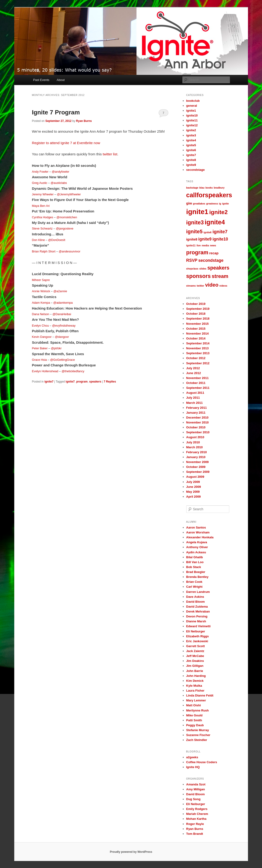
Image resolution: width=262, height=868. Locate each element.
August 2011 (195, 393)
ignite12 (192, 125)
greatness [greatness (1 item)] (212, 204)
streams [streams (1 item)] (191, 286)
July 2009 (193, 482)
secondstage (196, 170)
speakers (95, 382)
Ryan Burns (84, 121)
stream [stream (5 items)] (220, 276)
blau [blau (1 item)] (202, 188)
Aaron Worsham (198, 532)
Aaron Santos (196, 527)
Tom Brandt (195, 834)
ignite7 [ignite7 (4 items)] (220, 232)
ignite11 (192, 120)
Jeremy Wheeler (43, 194)
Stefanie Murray (198, 730)
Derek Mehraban (198, 611)
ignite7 (49, 382)
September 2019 (198, 309)
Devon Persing (197, 616)
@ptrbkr (56, 348)
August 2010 (195, 437)
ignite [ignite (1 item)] (225, 204)
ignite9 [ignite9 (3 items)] (205, 239)
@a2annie (60, 291)
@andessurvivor (69, 251)
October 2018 (196, 314)
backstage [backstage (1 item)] (192, 188)
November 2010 (197, 422)
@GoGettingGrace (62, 360)
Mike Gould (194, 715)
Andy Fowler (40, 172)
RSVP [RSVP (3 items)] (192, 260)
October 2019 (196, 304)
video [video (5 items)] (212, 285)
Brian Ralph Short (44, 251)
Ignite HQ (193, 767)
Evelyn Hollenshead (45, 371)
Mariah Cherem (197, 814)
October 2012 (196, 358)
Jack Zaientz (195, 651)
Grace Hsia (39, 360)
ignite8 (191, 160)
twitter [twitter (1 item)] (201, 286)
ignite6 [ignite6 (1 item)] (208, 232)
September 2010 (198, 432)
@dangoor (62, 337)
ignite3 (191, 135)
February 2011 (197, 408)
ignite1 (191, 111)
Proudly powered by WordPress (131, 852)
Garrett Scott (196, 646)
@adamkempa (63, 303)
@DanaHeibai (62, 314)
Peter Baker (40, 348)
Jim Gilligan (195, 666)
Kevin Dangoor (42, 337)
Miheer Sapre (41, 280)
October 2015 (196, 329)
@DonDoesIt (57, 240)
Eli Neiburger (196, 631)
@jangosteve (65, 228)
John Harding (196, 676)
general (192, 106)
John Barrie (195, 671)
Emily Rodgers (197, 809)
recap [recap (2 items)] (214, 253)
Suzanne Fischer (198, 735)
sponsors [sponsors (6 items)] (199, 276)
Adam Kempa (41, 303)
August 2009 (195, 477)
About (61, 80)
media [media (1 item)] (205, 245)
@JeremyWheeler (69, 194)
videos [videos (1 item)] (223, 286)
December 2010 (197, 418)
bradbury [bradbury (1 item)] (219, 188)
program (82, 382)
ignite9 (191, 165)
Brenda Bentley (197, 577)
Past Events (41, 80)
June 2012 (194, 373)
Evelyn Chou (40, 326)
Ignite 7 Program (56, 112)
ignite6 (191, 150)
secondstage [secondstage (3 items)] (211, 260)
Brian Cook (194, 582)
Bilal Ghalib (195, 557)
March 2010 (195, 447)
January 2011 (196, 413)
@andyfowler (61, 172)
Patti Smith (194, 720)
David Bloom (196, 602)
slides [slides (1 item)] (203, 269)
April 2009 (194, 497)
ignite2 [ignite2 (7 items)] (218, 212)
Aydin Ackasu (196, 552)
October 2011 (196, 383)
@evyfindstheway (64, 326)
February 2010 (197, 452)
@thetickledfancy (73, 371)
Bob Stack (194, 567)
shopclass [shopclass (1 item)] (192, 269)
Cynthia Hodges (43, 217)
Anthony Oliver (197, 547)
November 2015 (197, 324)
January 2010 (196, 457)
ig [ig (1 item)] (220, 204)
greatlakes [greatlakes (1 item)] (199, 204)
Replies (110, 382)
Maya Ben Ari (41, 206)
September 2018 (198, 319)
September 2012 (198, 363)
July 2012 (193, 368)
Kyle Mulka (194, 686)
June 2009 (194, 487)
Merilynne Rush (198, 710)
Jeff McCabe (195, 656)
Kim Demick (195, 681)
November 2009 (197, 462)
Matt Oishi (194, 705)
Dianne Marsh (196, 621)
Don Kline (38, 240)
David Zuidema (197, 607)
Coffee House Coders (202, 762)
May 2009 (193, 492)
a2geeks (192, 757)
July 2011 (193, 398)
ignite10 (192, 115)
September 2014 (198, 343)
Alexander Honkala (200, 537)
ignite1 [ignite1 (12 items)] (197, 212)
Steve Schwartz (42, 228)
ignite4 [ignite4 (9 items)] (215, 222)
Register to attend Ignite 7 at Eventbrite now (66, 143)
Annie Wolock (41, 291)
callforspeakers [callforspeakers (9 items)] (209, 195)
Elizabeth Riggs (198, 636)
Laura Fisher (195, 691)
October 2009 (196, 467)
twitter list (110, 154)
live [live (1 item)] (199, 245)
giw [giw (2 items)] (189, 203)
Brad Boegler (196, 572)
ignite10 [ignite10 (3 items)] (220, 239)
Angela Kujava (197, 542)
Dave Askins (195, 597)
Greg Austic (40, 183)
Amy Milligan (196, 789)
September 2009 (198, 472)
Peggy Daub (195, 725)
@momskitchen (67, 217)
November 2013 (197, 348)
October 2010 (196, 427)
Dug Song (193, 799)
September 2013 (198, 353)
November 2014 (197, 334)
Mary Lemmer (196, 700)
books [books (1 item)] (209, 188)
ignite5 (191, 145)
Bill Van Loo (195, 562)
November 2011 (197, 378)
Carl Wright (194, 587)
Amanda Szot (196, 784)
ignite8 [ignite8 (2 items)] (192, 239)
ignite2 (191, 130)
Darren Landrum (198, 592)
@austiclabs (59, 183)
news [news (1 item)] (213, 245)
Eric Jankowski (197, 641)
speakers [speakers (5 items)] (218, 268)
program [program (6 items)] (197, 252)
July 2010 (193, 442)
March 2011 (195, 403)
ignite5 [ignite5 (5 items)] (194, 232)
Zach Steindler (197, 740)
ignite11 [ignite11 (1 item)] (191, 245)
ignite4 (191, 140)
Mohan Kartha (196, 819)
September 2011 (198, 388)
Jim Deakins (195, 661)
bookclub (193, 101)
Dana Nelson (41, 314)
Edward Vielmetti (199, 626)
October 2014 (196, 338)
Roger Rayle (195, 824)
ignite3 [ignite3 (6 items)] (195, 222)
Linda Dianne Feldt (200, 695)
